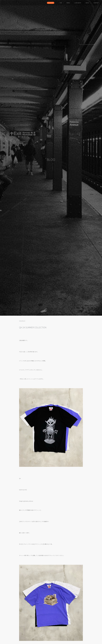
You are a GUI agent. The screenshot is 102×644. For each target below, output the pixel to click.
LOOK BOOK (78, 3)
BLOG (87, 3)
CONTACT (96, 3)
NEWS (68, 3)
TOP (61, 3)
